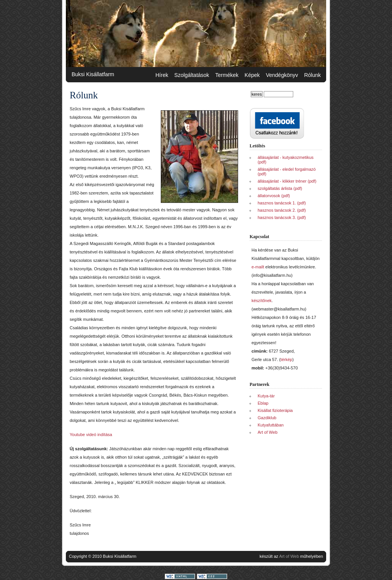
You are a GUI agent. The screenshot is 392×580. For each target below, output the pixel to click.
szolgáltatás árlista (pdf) (280, 188)
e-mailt (258, 267)
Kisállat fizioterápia (275, 410)
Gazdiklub (267, 418)
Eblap (263, 403)
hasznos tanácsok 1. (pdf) (282, 203)
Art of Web (268, 432)
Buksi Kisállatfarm (93, 74)
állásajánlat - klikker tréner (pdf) (287, 181)
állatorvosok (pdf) (274, 196)
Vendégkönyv (282, 75)
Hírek (162, 75)
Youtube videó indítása (91, 435)
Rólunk (312, 75)
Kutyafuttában (271, 425)
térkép (287, 359)
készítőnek (262, 301)
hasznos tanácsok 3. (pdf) (282, 217)
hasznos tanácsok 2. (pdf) (282, 210)
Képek (252, 75)
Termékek (227, 75)
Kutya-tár (266, 396)
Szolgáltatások (192, 75)
